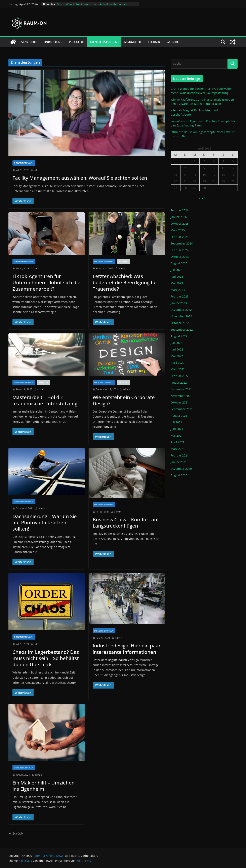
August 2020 (179, 475)
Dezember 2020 (181, 469)
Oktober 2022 (180, 323)
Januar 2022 (179, 383)
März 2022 (178, 369)
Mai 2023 (177, 283)
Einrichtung (53, 42)
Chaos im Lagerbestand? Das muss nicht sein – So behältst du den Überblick (46, 658)
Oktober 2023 (180, 257)
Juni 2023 (177, 277)
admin (37, 170)
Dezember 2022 (181, 310)
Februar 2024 (180, 250)
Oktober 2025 (180, 224)
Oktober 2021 (180, 402)
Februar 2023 (180, 296)
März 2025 (178, 230)
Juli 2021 (176, 422)
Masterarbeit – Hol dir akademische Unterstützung (45, 400)
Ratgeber (173, 42)
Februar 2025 (180, 237)
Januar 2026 (179, 217)
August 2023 (179, 263)
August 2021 (179, 416)
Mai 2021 (177, 436)
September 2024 (182, 243)
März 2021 (178, 449)
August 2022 (179, 336)
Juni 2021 (177, 429)
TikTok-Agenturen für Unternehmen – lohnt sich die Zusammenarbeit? (46, 282)
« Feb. (202, 198)
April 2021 (177, 442)
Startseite (29, 42)
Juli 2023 (176, 270)
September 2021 (182, 409)
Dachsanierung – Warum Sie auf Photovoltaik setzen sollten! (45, 522)
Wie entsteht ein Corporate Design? (124, 400)
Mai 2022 (177, 356)
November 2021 (181, 396)
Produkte (76, 42)
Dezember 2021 (181, 389)
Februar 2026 (180, 210)
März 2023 (178, 290)
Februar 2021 (180, 455)
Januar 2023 (179, 303)
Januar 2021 (179, 462)
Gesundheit (133, 42)
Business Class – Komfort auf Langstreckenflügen (126, 523)
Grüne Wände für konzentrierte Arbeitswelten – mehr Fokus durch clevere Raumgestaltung (93, 6)
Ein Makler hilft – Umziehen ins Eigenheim (44, 786)
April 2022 (177, 363)
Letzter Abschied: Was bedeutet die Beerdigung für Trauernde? (125, 282)
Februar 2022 (180, 376)
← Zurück (16, 833)
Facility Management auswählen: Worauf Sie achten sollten (80, 178)
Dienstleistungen (104, 42)
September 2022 (182, 330)
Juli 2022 (176, 343)
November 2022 (181, 316)
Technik (154, 42)
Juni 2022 (177, 349)
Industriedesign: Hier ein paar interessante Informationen (127, 649)
